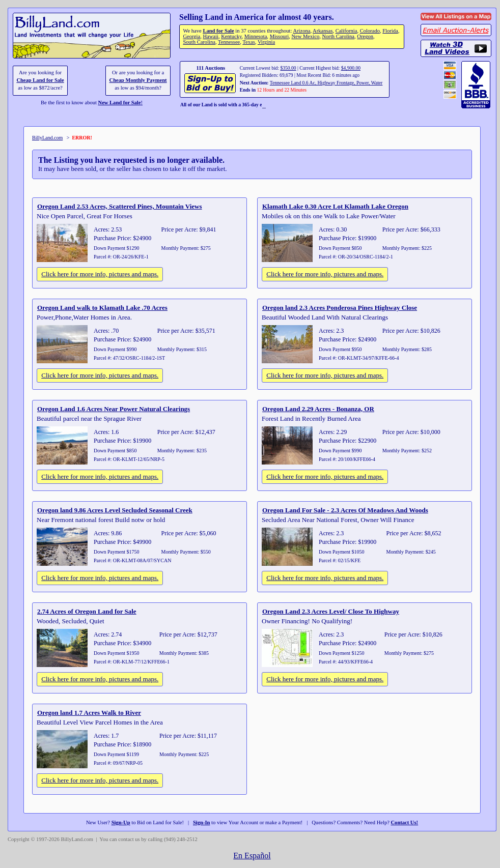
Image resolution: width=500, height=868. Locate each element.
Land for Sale (218, 31)
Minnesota (256, 36)
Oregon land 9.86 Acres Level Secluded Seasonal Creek (115, 510)
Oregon (365, 36)
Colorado (370, 31)
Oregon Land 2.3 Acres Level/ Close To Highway (331, 611)
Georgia (191, 36)
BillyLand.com (47, 138)
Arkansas (323, 31)
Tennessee (229, 42)
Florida (390, 31)
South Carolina (199, 42)
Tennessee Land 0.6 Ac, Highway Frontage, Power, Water (326, 83)
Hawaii (210, 36)
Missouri (280, 36)
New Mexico (305, 36)
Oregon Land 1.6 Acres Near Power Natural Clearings (114, 409)
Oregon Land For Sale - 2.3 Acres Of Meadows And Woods (345, 510)
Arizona (301, 31)
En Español (252, 856)
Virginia (266, 42)
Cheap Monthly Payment (138, 80)
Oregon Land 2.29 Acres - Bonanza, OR (318, 409)
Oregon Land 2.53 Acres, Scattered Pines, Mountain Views (120, 206)
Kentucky (231, 36)
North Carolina (338, 36)
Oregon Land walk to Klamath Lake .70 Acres (102, 308)
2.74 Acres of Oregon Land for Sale (87, 611)
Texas (248, 42)
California (346, 31)
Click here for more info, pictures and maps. (100, 274)
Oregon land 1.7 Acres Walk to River (89, 713)
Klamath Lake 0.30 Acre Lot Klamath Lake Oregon (335, 206)
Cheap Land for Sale (40, 80)
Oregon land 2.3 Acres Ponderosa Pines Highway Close (340, 308)
